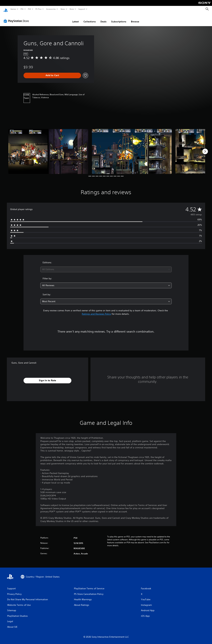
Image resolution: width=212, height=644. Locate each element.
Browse (135, 18)
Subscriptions (119, 18)
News (63, 9)
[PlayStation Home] (6, 9)
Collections (90, 18)
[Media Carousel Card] (48, 148)
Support (82, 9)
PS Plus (39, 9)
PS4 (29, 9)
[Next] (205, 148)
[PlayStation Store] (17, 18)
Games (13, 9)
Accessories (51, 9)
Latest (75, 18)
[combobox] (106, 266)
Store (72, 9)
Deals (103, 18)
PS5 (22, 9)
